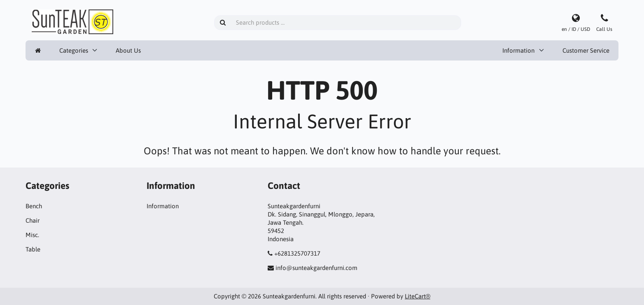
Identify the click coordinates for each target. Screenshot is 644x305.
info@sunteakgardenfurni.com (316, 268)
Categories (74, 50)
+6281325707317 (297, 253)
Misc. (32, 235)
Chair (33, 220)
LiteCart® (418, 296)
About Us (128, 50)
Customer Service (586, 50)
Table (33, 249)
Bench (34, 206)
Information (518, 50)
